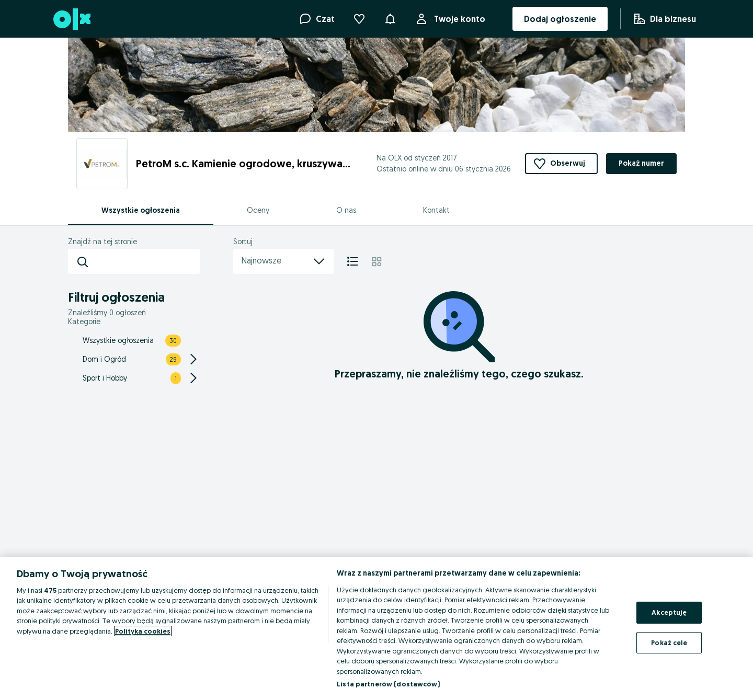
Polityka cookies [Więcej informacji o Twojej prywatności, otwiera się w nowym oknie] (143, 631)
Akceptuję (669, 612)
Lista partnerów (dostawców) (388, 684)
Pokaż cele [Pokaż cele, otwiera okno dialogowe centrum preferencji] (669, 642)
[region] (376, 628)
